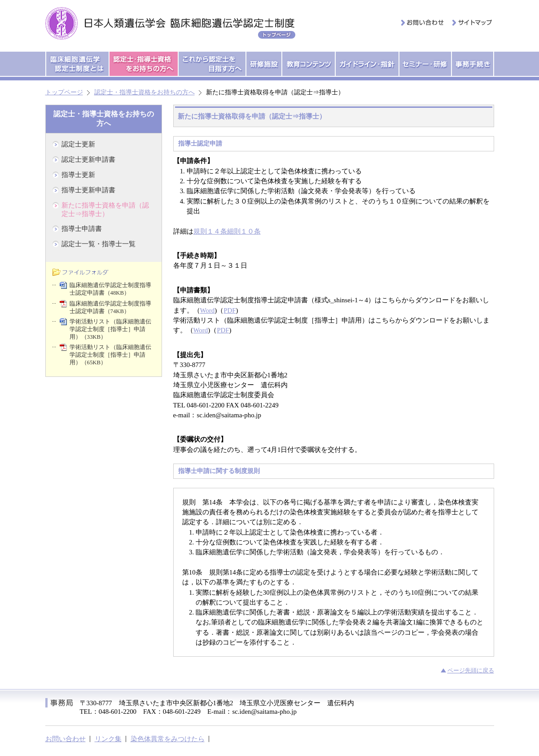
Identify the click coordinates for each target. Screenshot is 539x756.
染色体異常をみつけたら (168, 739)
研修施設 (264, 64)
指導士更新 (78, 175)
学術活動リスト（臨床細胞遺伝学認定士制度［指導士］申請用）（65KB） (110, 355)
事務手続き (473, 64)
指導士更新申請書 (88, 190)
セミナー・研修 (425, 64)
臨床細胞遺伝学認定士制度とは (77, 64)
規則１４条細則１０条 (227, 231)
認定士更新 (78, 144)
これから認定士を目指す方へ (212, 64)
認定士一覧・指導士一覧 (99, 244)
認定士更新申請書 (88, 159)
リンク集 (108, 739)
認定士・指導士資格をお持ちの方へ (144, 64)
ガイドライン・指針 (367, 64)
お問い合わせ (423, 22)
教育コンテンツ (309, 64)
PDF (230, 310)
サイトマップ (473, 22)
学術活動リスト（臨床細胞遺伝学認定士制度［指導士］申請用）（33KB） (110, 329)
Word (208, 310)
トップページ (64, 92)
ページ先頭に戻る (471, 670)
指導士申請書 (82, 229)
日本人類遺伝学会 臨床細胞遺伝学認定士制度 (173, 23)
